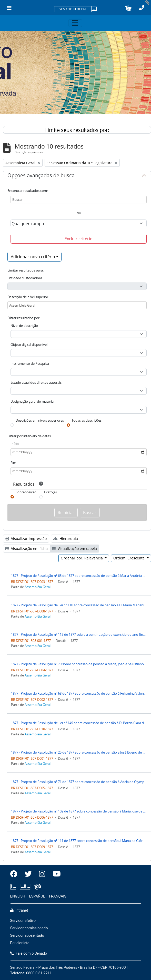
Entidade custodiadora (25, 278)
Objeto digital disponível (29, 345)
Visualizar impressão (26, 539)
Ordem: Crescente (129, 558)
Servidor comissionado (29, 928)
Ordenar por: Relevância (82, 558)
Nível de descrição (24, 326)
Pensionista (20, 943)
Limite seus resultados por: (77, 130)
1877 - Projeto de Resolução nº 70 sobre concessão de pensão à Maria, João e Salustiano (77, 664)
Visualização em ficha (27, 549)
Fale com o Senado (29, 953)
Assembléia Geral (38, 587)
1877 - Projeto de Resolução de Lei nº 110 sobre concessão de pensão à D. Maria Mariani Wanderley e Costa (79, 605)
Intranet (19, 910)
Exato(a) (50, 492)
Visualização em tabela (74, 549)
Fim (13, 463)
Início (15, 444)
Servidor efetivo (23, 921)
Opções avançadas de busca (41, 176)
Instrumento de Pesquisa (30, 363)
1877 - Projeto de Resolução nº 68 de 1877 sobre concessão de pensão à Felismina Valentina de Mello (79, 693)
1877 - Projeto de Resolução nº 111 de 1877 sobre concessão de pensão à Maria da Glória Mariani (79, 841)
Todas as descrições (87, 420)
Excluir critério (79, 239)
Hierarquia (66, 539)
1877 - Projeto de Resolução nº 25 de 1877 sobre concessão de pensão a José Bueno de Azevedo (79, 752)
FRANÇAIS (58, 896)
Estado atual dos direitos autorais (36, 382)
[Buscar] (79, 200)
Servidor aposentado (27, 936)
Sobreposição (26, 492)
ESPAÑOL (37, 896)
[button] (128, 8)
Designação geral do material (32, 401)
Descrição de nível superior (28, 297)
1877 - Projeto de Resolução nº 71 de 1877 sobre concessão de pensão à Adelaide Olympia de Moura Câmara (79, 782)
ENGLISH (18, 896)
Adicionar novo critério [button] (33, 257)
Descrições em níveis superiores (40, 420)
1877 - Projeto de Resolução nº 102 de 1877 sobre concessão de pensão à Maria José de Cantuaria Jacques (79, 811)
